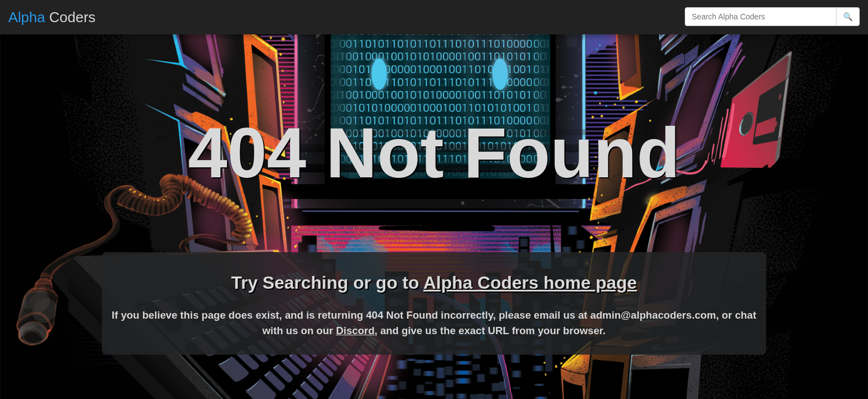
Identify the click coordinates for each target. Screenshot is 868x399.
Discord (355, 331)
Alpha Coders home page (530, 283)
